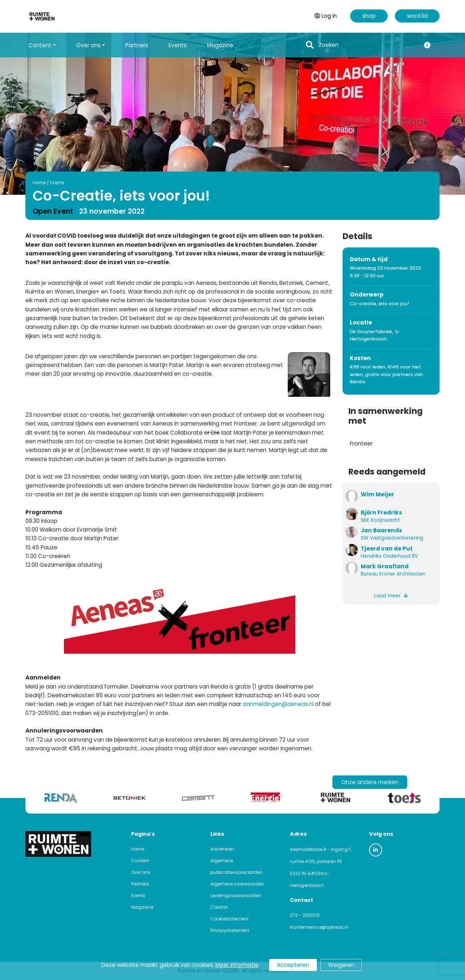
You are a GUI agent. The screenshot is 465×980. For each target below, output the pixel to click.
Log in (326, 16)
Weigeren (341, 965)
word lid (417, 16)
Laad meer (391, 596)
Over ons (141, 872)
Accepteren (293, 965)
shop (369, 16)
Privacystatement (230, 930)
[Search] (367, 45)
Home (18, 183)
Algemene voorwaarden (237, 884)
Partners (137, 45)
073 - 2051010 (305, 915)
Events (178, 45)
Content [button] (40, 45)
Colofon (219, 907)
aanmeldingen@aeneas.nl (278, 704)
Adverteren (222, 849)
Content (140, 861)
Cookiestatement (229, 919)
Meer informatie (237, 965)
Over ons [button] (88, 45)
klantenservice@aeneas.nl (319, 927)
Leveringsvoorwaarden (236, 896)
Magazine (220, 45)
